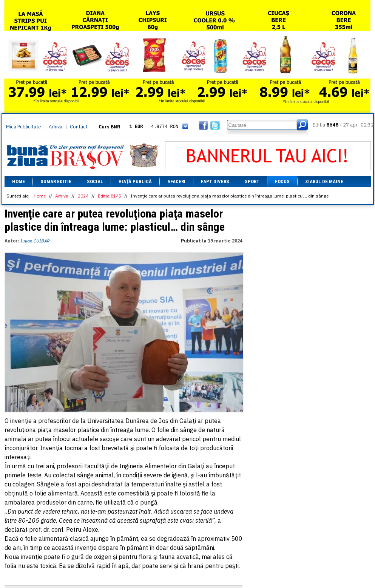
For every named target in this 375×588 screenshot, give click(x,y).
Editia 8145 (110, 196)
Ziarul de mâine (324, 181)
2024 (83, 196)
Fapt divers (215, 181)
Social (95, 181)
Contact (79, 127)
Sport (252, 181)
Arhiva (56, 127)
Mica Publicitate (24, 127)
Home (19, 181)
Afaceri (176, 181)
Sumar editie (56, 181)
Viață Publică (135, 181)
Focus (282, 181)
